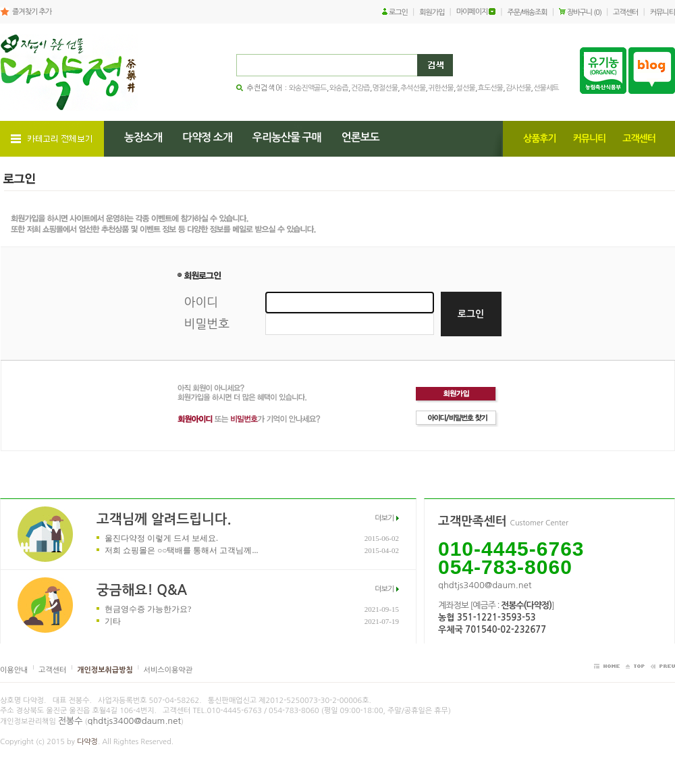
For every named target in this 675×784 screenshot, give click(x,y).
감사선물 (518, 88)
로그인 (398, 12)
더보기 (384, 518)
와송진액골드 (308, 88)
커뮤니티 (663, 12)
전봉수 (71, 721)
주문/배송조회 (528, 12)
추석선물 (413, 88)
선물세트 (546, 88)
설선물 (466, 88)
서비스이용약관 (168, 670)
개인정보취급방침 (105, 670)
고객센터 (625, 12)
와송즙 (339, 88)
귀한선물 (440, 88)
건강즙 (360, 88)
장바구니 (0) (584, 12)
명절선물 (385, 88)
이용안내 (14, 670)
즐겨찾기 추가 (32, 12)
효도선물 (490, 88)
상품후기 (540, 138)
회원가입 (432, 12)
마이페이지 (472, 12)
